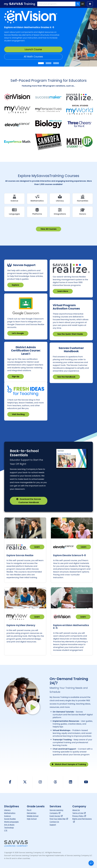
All (82, 4)
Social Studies (10, 819)
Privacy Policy (79, 816)
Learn (37, 547)
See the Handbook (66, 377)
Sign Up (16, 376)
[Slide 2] (48, 63)
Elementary (32, 813)
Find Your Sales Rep (59, 819)
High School (32, 819)
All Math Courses (33, 57)
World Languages (11, 822)
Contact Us (54, 822)
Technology (9, 828)
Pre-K (29, 810)
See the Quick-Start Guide (70, 334)
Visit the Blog (18, 414)
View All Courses (48, 229)
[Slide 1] (41, 63)
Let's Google (18, 333)
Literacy (7, 810)
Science (7, 816)
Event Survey (56, 816)
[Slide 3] (56, 63)
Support (53, 825)
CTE (6, 830)
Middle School (33, 816)
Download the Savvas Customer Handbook (29, 501)
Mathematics (10, 813)
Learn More (63, 291)
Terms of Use (79, 813)
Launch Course (33, 49)
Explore (15, 285)
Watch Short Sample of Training (69, 764)
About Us (76, 810)
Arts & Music (9, 825)
